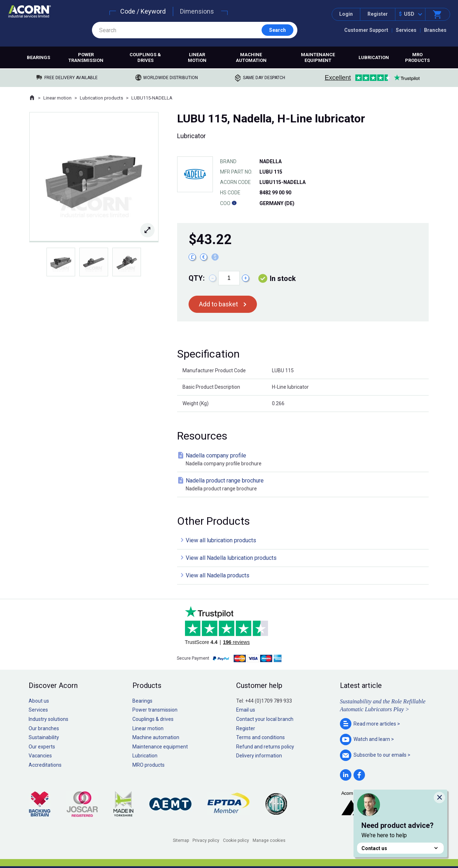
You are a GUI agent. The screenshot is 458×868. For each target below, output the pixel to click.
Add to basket (218, 304)
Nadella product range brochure (304, 485)
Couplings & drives (145, 57)
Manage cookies (269, 840)
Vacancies (40, 756)
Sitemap (181, 840)
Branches (435, 30)
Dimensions (197, 11)
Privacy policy (206, 840)
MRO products (417, 57)
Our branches (44, 728)
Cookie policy (236, 840)
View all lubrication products (221, 540)
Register (378, 14)
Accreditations (45, 765)
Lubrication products (101, 98)
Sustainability (44, 737)
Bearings (38, 57)
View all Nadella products (218, 575)
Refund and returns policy (265, 747)
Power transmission (86, 57)
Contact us (400, 848)
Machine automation (251, 57)
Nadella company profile (304, 460)
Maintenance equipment (318, 57)
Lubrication (374, 57)
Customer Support (366, 30)
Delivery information (259, 756)
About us (39, 701)
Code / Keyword (143, 11)
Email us (246, 710)
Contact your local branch (265, 719)
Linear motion (197, 57)
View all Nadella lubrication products (231, 558)
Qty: (197, 278)
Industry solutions (48, 719)
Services (406, 30)
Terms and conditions (260, 737)
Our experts (42, 747)
